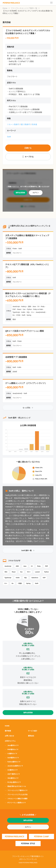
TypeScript (8, 578)
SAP (44, 578)
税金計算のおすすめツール (17, 786)
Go (13, 583)
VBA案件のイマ (13, 778)
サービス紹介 (33, 731)
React (14, 572)
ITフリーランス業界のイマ (17, 803)
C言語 (20, 583)
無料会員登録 (20, 193)
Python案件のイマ (14, 762)
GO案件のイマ (13, 770)
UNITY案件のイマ (14, 774)
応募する (28, 148)
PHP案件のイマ (13, 749)
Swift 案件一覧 (28, 550)
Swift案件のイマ (13, 758)
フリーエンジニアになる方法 (17, 794)
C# (32, 566)
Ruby (39, 566)
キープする (29, 157)
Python (47, 572)
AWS (17, 566)
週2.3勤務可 (25, 124)
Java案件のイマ (13, 745)
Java (25, 566)
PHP (47, 566)
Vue (21, 572)
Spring (28, 583)
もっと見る (28, 408)
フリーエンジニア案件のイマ (17, 790)
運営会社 (31, 736)
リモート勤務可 (13, 124)
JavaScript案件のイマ (15, 766)
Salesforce (35, 578)
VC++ (29, 572)
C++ (6, 583)
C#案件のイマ (12, 754)
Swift (9, 137)
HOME (7, 726)
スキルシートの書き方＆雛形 (17, 799)
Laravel (37, 572)
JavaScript (8, 566)
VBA (6, 572)
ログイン (36, 193)
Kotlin (18, 578)
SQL (26, 578)
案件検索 (8, 731)
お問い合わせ (9, 736)
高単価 (34, 124)
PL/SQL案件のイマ (14, 782)
